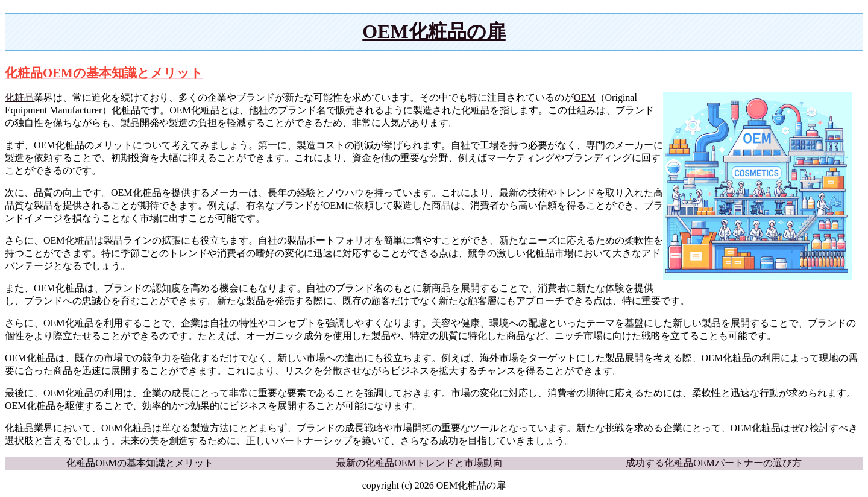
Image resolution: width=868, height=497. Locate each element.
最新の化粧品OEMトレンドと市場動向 (420, 463)
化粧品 (19, 97)
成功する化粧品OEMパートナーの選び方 (714, 463)
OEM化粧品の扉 (434, 31)
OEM (585, 97)
